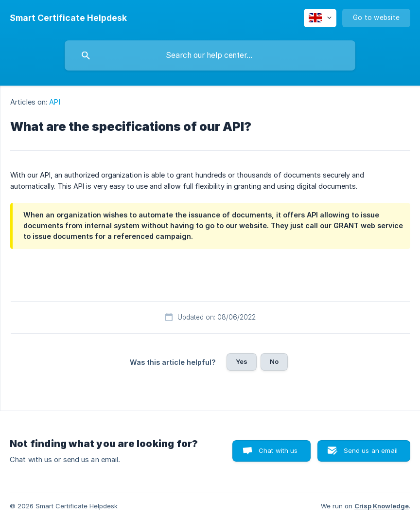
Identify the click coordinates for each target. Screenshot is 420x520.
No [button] (274, 361)
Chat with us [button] (278, 450)
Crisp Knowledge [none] (382, 506)
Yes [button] (242, 361)
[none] (68, 18)
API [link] (54, 102)
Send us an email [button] (371, 450)
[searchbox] (210, 55)
